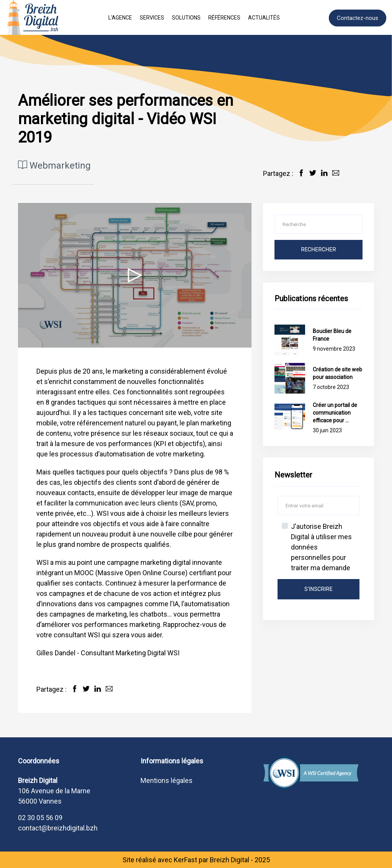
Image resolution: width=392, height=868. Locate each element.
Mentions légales (167, 780)
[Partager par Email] (336, 173)
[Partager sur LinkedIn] (324, 173)
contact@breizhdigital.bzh (58, 828)
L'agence (120, 18)
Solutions (186, 18)
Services (152, 18)
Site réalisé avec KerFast (160, 860)
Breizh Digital (229, 860)
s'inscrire (318, 589)
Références (224, 18)
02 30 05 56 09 (40, 818)
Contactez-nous (358, 18)
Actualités (264, 18)
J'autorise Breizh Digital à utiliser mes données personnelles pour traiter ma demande (321, 547)
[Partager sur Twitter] (313, 173)
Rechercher (318, 250)
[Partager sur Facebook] (301, 173)
